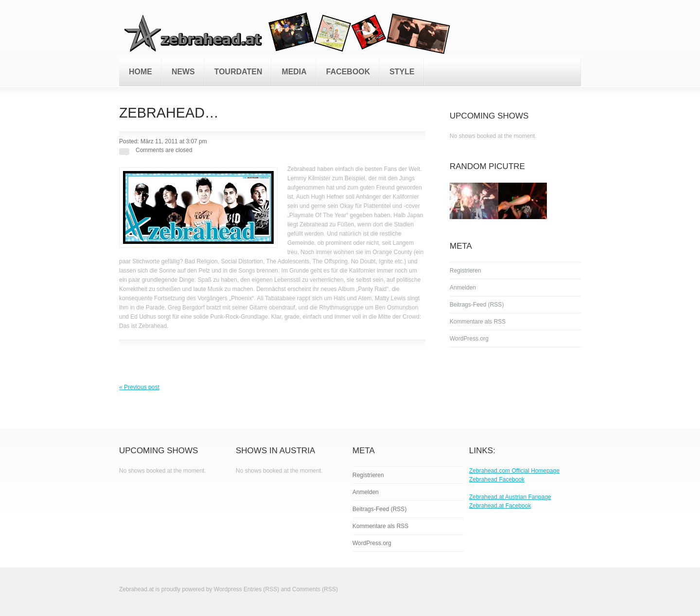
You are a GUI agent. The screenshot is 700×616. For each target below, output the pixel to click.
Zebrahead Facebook (497, 479)
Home (140, 72)
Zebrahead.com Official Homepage (514, 471)
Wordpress (228, 589)
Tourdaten (238, 72)
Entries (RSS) (261, 589)
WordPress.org (469, 339)
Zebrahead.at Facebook (500, 506)
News (183, 72)
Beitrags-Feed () (477, 305)
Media (294, 72)
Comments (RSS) (315, 589)
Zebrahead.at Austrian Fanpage (510, 497)
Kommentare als (478, 322)
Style (402, 72)
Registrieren (465, 271)
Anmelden (463, 288)
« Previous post (139, 387)
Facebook (348, 72)
